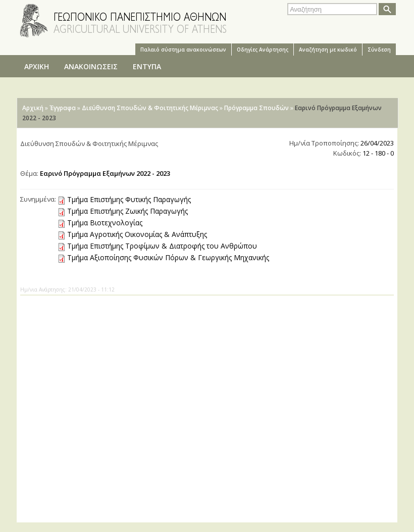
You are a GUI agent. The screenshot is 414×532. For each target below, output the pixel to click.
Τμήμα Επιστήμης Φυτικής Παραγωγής (129, 199)
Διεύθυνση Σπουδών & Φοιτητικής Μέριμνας (150, 108)
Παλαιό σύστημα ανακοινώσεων (183, 50)
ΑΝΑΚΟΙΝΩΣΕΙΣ (91, 66)
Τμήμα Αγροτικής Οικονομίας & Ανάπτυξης (137, 234)
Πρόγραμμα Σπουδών (256, 108)
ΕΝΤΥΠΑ (147, 66)
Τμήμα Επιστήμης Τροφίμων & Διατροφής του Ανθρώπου (162, 246)
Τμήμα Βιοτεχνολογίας (105, 223)
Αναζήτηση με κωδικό (328, 50)
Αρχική (33, 108)
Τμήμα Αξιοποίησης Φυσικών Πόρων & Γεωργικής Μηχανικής (168, 257)
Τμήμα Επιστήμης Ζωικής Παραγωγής (127, 211)
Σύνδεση (379, 50)
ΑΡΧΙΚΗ (37, 66)
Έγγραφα (63, 108)
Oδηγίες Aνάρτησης (263, 50)
